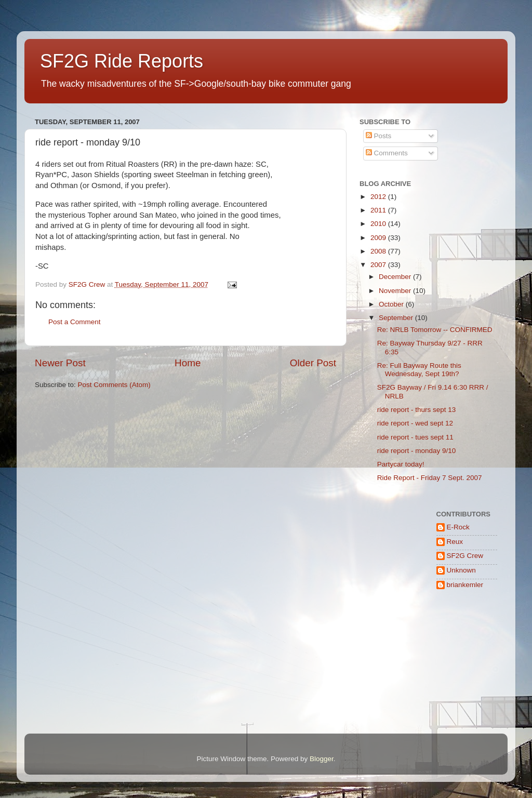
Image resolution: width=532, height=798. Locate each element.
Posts (379, 136)
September (397, 318)
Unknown (461, 570)
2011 (379, 210)
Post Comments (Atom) (114, 385)
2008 (379, 251)
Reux (455, 542)
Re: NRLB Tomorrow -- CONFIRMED (435, 330)
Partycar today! (401, 464)
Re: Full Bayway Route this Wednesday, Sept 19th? (419, 370)
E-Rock (458, 527)
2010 (379, 224)
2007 (379, 265)
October (392, 304)
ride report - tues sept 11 (415, 437)
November (396, 291)
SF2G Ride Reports (122, 61)
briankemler (465, 585)
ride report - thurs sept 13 (417, 410)
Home (188, 363)
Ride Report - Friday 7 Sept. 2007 (430, 478)
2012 (379, 197)
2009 (379, 238)
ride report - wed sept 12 (415, 423)
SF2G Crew (465, 556)
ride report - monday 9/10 (417, 451)
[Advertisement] (392, 688)
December (396, 277)
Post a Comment (75, 322)
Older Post (313, 363)
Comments (387, 153)
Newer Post (60, 363)
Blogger (322, 759)
